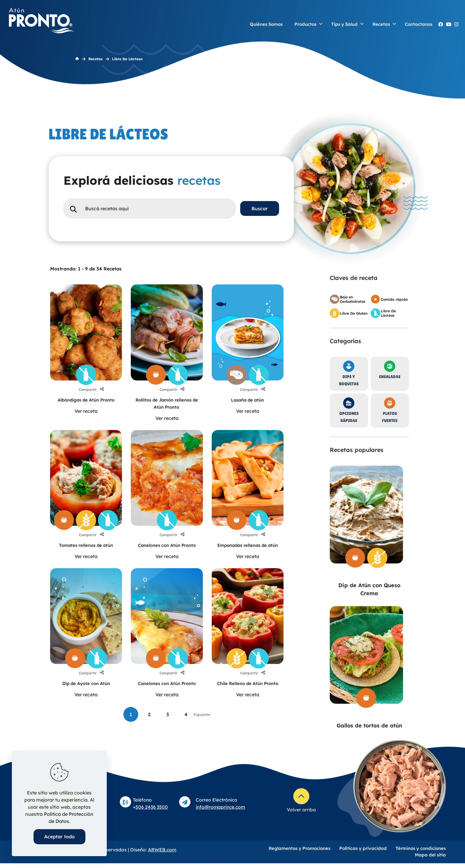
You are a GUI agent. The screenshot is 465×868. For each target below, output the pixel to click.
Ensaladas (390, 377)
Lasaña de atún (247, 400)
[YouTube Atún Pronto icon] (449, 24)
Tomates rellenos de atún (86, 545)
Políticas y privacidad (363, 853)
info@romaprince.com (220, 812)
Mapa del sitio (430, 860)
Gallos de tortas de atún (369, 726)
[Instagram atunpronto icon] (456, 24)
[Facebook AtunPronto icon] (441, 24)
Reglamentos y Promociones (300, 853)
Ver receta (86, 418)
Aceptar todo (59, 837)
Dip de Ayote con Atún (86, 690)
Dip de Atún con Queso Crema (369, 589)
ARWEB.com (162, 854)
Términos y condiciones (421, 853)
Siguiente (202, 729)
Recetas (95, 59)
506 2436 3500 (152, 812)
